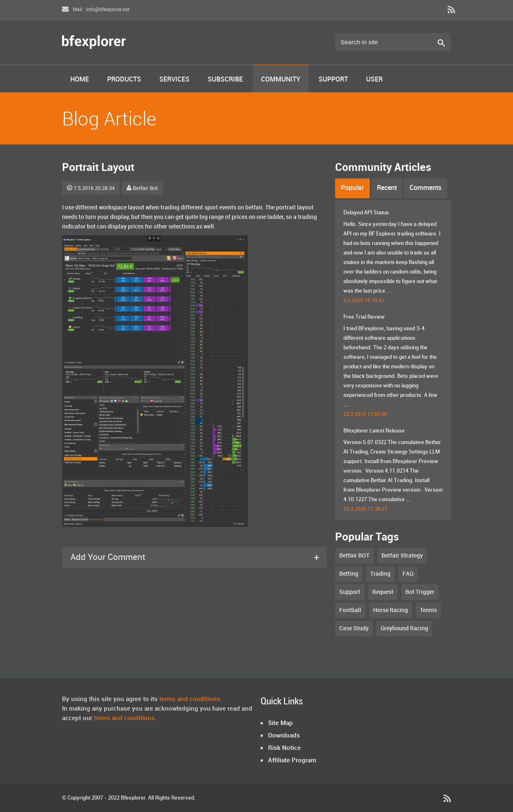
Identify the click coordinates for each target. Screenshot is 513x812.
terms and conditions (190, 699)
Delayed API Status (366, 213)
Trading (380, 574)
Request (383, 592)
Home (80, 80)
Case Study (354, 628)
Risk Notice (284, 748)
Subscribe (225, 80)
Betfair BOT (354, 556)
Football (350, 610)
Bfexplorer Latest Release (374, 431)
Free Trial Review (364, 317)
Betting (349, 574)
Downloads (284, 736)
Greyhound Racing (404, 628)
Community (281, 80)
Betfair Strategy (402, 556)
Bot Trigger (420, 592)
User (374, 80)
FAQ (408, 574)
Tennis (428, 610)
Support (333, 80)
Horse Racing (391, 610)
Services (174, 80)
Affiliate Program (292, 761)
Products (124, 80)
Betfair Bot (142, 188)
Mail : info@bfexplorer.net (96, 10)
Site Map (280, 723)
